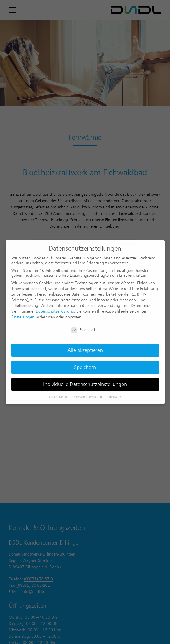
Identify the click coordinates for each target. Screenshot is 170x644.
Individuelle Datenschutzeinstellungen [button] (85, 384)
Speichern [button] (85, 367)
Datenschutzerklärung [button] (88, 397)
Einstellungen (23, 317)
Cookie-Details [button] (59, 397)
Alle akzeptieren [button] (85, 350)
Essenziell (83, 330)
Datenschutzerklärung (55, 311)
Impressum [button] (114, 397)
